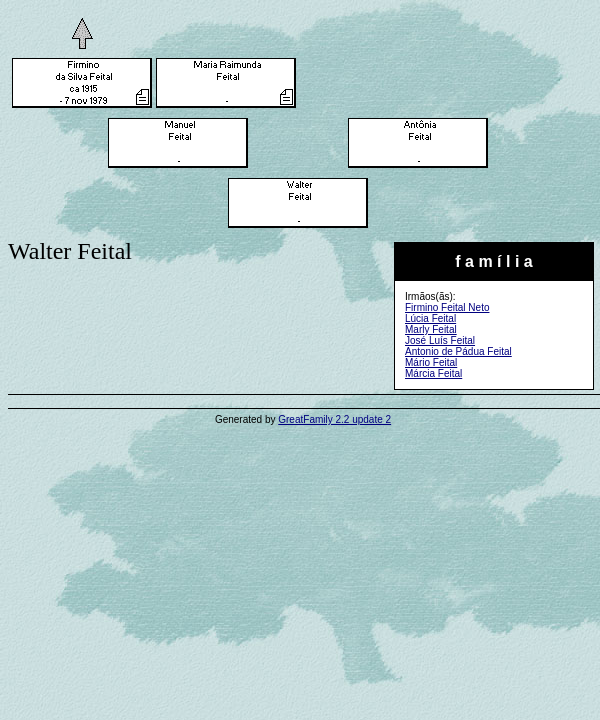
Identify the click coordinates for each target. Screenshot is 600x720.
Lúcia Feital (430, 318)
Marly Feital (431, 329)
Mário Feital (431, 362)
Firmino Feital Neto (447, 307)
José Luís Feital (440, 340)
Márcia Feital (433, 373)
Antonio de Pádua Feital (458, 351)
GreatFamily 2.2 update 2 (334, 419)
